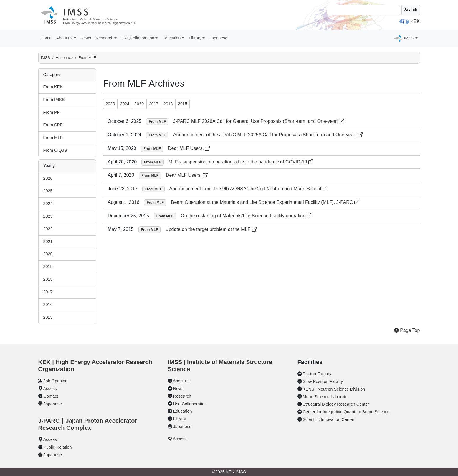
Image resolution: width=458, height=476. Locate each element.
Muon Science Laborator (326, 397)
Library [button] (195, 38)
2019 (48, 267)
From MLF (87, 58)
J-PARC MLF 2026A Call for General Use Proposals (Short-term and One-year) (259, 121)
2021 (48, 242)
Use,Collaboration (190, 404)
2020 (48, 254)
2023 (48, 216)
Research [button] (105, 38)
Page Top (407, 330)
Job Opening (56, 381)
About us (181, 381)
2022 (48, 229)
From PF (52, 112)
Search (411, 10)
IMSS (46, 58)
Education (183, 411)
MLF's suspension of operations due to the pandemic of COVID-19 (241, 162)
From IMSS (54, 100)
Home (46, 38)
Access (50, 389)
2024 (48, 204)
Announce (64, 58)
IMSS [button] (409, 38)
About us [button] (64, 38)
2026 (48, 178)
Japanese (218, 38)
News (86, 38)
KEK (415, 21)
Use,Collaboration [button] (138, 38)
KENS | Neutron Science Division (334, 389)
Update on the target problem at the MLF (211, 229)
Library (180, 419)
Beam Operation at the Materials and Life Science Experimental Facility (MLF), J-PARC (265, 202)
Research (182, 396)
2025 (48, 191)
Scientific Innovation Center (329, 419)
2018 (48, 279)
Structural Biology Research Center (336, 404)
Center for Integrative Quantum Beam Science (346, 412)
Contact (51, 396)
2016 (48, 305)
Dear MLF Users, (189, 148)
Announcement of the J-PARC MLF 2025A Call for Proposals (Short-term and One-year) (268, 135)
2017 (48, 292)
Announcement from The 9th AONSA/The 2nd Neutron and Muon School (248, 189)
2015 (48, 317)
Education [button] (171, 38)
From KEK (53, 87)
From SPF (53, 125)
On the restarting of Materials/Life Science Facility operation (246, 216)
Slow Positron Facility (323, 381)
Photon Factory (317, 374)
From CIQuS (55, 150)
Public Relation (58, 447)
